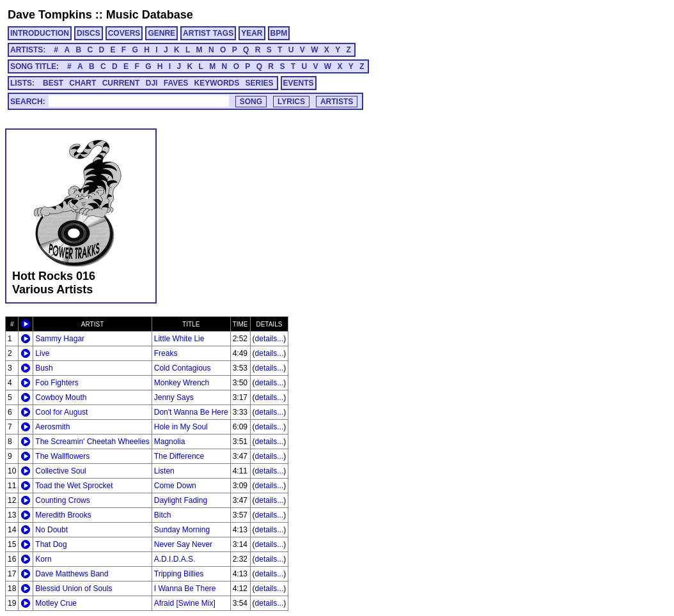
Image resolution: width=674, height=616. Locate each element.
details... (270, 339)
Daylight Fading (181, 500)
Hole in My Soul (181, 427)
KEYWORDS (217, 83)
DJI (152, 83)
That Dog (51, 544)
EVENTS (299, 83)
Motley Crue (56, 603)
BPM (279, 33)
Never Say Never (183, 544)
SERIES (260, 83)
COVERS (124, 33)
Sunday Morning (182, 530)
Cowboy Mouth (61, 397)
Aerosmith (52, 427)
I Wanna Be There (185, 589)
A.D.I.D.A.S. (175, 559)
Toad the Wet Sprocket (74, 486)
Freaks (166, 353)
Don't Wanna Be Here (191, 412)
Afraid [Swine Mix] (185, 603)
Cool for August (61, 412)
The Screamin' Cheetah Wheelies (92, 442)
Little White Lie (179, 339)
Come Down (175, 486)
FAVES (176, 83)
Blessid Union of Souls (74, 589)
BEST (53, 83)
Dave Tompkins (50, 15)
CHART (82, 83)
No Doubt (51, 530)
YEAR (252, 33)
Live (42, 353)
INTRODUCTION (40, 33)
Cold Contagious (183, 368)
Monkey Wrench (182, 383)
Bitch (163, 515)
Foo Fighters (57, 383)
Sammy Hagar (60, 339)
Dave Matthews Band (72, 574)
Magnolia (170, 442)
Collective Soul (60, 471)
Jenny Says (174, 397)
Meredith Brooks (63, 515)
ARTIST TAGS (208, 33)
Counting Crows (62, 500)
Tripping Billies (179, 574)
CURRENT (121, 83)
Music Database (150, 15)
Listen (164, 471)
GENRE (161, 33)
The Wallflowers (62, 456)
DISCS (89, 33)
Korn (43, 559)
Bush (44, 368)
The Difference (179, 456)
